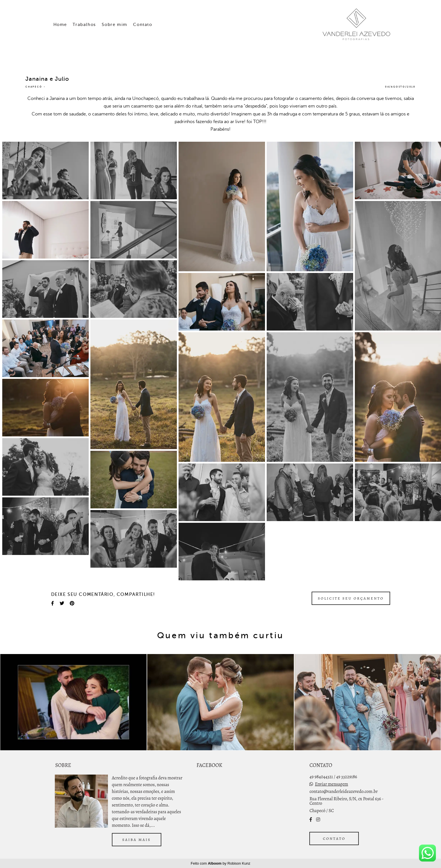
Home (60, 25)
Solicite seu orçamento (351, 598)
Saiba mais (137, 840)
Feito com (220, 863)
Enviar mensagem (332, 784)
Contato (143, 25)
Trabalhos (84, 25)
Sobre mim (114, 25)
